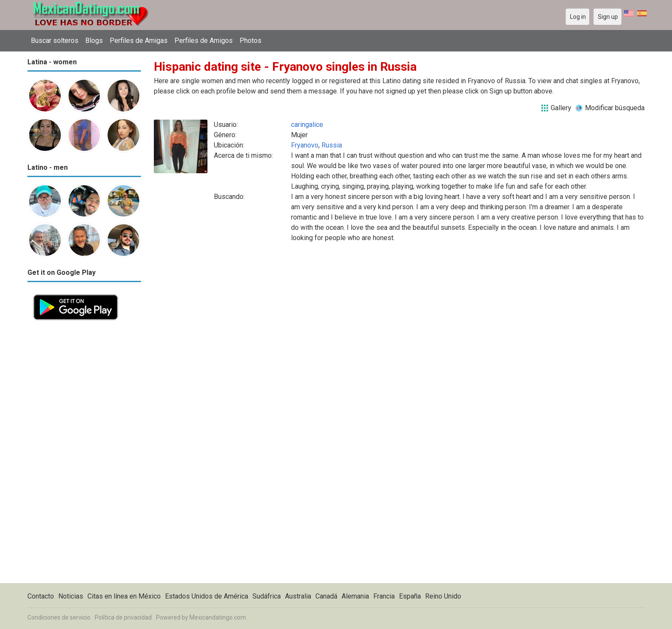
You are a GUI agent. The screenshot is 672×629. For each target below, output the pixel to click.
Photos (250, 41)
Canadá (326, 596)
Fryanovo (305, 145)
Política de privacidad (123, 617)
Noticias (71, 596)
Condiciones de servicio (59, 617)
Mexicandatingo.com (218, 617)
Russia (332, 145)
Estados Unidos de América (207, 596)
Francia (384, 596)
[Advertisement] (84, 454)
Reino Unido (443, 596)
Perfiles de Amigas (139, 41)
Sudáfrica (267, 596)
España (410, 596)
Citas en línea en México (124, 596)
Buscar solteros (55, 41)
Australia (298, 596)
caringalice (307, 125)
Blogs (94, 41)
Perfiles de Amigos (204, 41)
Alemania (355, 596)
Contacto (41, 596)
